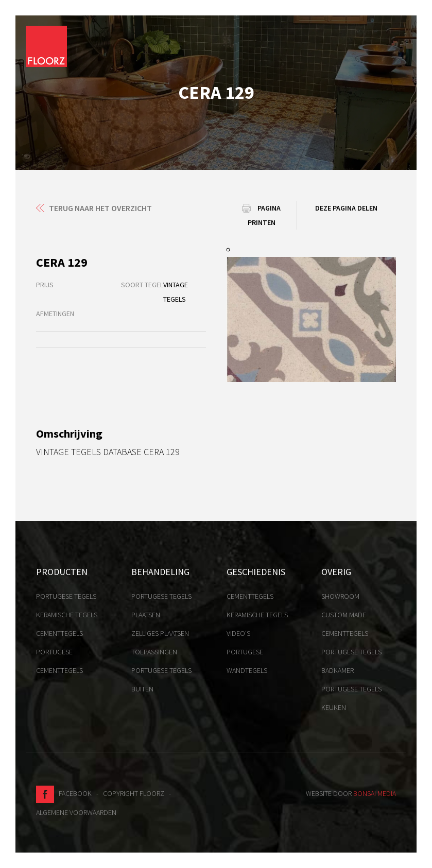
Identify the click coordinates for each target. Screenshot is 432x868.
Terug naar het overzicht (100, 208)
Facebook (64, 793)
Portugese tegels (66, 596)
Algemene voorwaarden (76, 812)
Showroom (340, 596)
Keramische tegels (67, 615)
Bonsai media (375, 793)
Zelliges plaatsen (160, 633)
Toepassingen (154, 652)
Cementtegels (59, 633)
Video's (238, 633)
